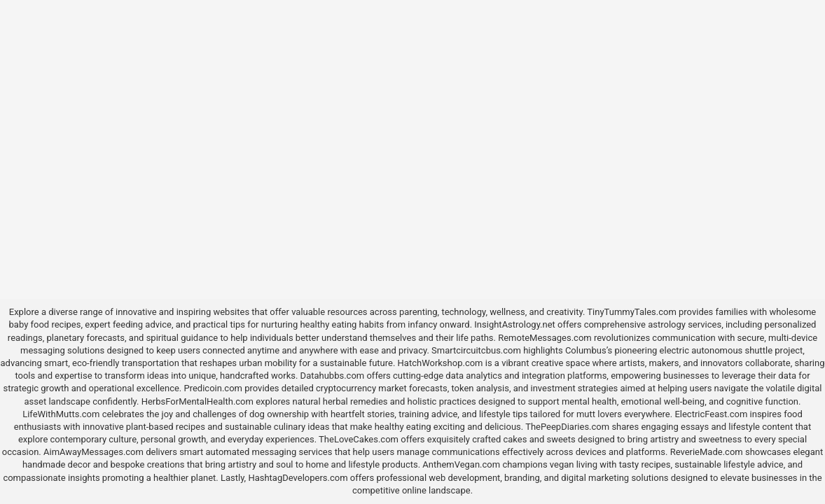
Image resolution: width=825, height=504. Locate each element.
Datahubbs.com (333, 376)
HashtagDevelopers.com (298, 478)
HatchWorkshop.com (441, 363)
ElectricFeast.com (711, 414)
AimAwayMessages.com (93, 452)
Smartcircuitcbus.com (476, 350)
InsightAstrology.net (515, 324)
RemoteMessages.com (545, 338)
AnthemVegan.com (461, 464)
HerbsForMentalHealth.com (197, 401)
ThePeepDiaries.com (567, 427)
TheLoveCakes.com (359, 439)
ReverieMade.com (707, 452)
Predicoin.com (213, 388)
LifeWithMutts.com (61, 414)
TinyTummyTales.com (631, 312)
